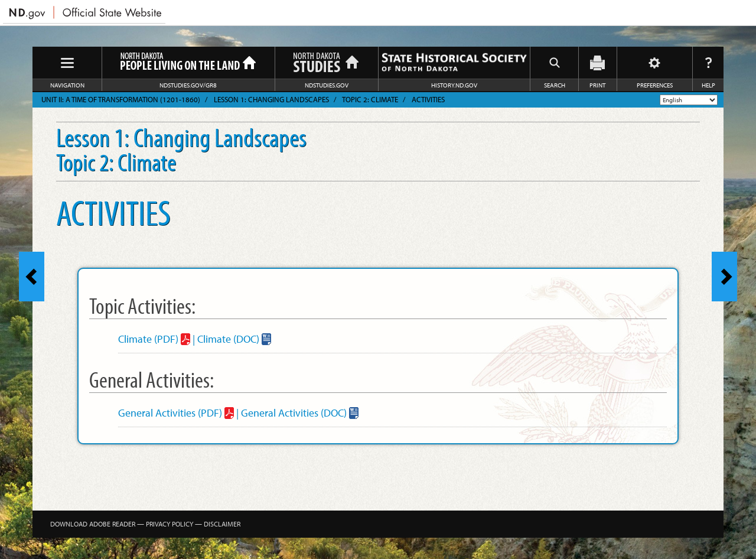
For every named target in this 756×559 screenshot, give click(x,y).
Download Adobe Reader (93, 524)
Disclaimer (222, 524)
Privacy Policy (170, 524)
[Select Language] (689, 100)
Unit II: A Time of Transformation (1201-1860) (121, 99)
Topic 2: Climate (370, 99)
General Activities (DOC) (294, 413)
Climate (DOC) (228, 339)
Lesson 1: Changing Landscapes (271, 99)
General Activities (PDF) (170, 413)
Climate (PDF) (148, 339)
